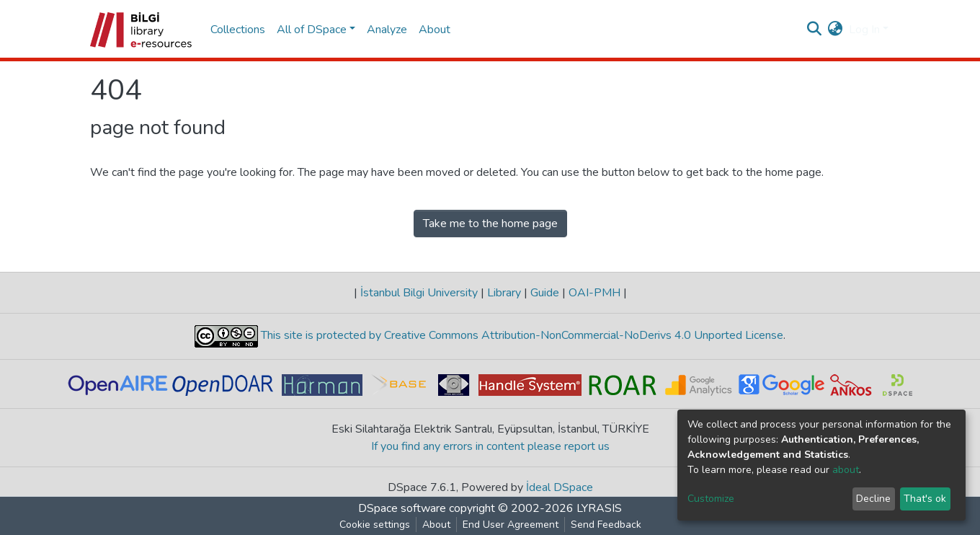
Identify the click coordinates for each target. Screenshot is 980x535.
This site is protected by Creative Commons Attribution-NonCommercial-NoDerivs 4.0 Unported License (521, 336)
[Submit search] (815, 30)
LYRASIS (599, 508)
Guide (545, 293)
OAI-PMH (594, 293)
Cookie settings (375, 525)
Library (504, 293)
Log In (864, 30)
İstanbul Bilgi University (419, 293)
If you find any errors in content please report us (490, 446)
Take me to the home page (490, 224)
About (435, 30)
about (846, 470)
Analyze (387, 30)
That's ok (925, 499)
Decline (873, 499)
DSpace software (402, 508)
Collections (238, 30)
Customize (711, 499)
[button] (836, 30)
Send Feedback (606, 525)
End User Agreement (511, 525)
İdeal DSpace (560, 487)
